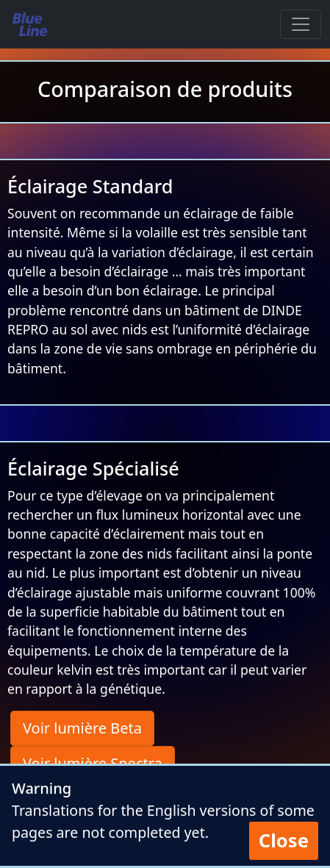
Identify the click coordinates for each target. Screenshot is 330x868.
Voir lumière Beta (82, 728)
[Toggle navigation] (301, 24)
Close (284, 840)
